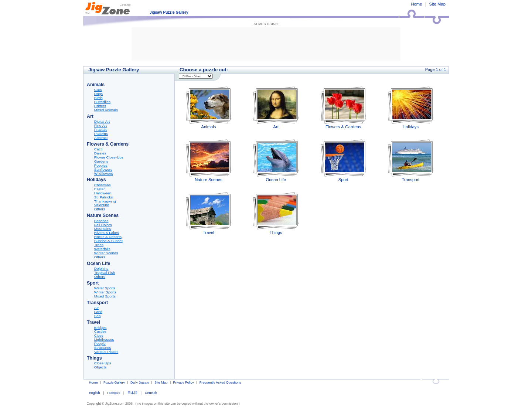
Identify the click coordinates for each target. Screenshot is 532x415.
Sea (98, 316)
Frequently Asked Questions (220, 382)
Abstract (101, 138)
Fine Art (100, 126)
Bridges (100, 328)
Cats (98, 90)
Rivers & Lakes (107, 233)
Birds (98, 98)
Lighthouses (104, 340)
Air (96, 308)
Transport (411, 161)
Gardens (101, 161)
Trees (99, 245)
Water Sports (105, 288)
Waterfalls (102, 249)
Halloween (103, 193)
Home (416, 4)
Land (98, 312)
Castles (100, 331)
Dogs (98, 94)
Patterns (101, 134)
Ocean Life (276, 161)
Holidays (411, 108)
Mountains (103, 229)
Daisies (100, 153)
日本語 (132, 393)
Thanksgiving (105, 201)
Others (100, 209)
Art (276, 108)
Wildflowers (104, 174)
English (95, 393)
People (100, 344)
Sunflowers (103, 170)
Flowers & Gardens (343, 108)
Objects (100, 367)
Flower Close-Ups (109, 157)
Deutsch (151, 393)
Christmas (103, 185)
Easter (100, 189)
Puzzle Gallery (114, 382)
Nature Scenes (209, 161)
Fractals (101, 130)
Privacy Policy (184, 382)
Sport (343, 161)
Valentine (102, 205)
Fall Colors (103, 225)
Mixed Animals (106, 110)
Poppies (101, 166)
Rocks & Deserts (108, 237)
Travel (209, 213)
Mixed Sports (105, 296)
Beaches (101, 221)
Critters (100, 106)
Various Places (106, 352)
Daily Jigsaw (140, 382)
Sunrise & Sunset (108, 241)
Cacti (98, 149)
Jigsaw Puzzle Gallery (169, 12)
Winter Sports (105, 292)
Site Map (437, 4)
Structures (103, 348)
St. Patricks (103, 197)
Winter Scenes (106, 253)
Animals (209, 108)
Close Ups (103, 363)
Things (276, 213)
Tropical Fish (105, 273)
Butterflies (102, 102)
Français (114, 393)
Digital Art (102, 122)
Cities (99, 336)
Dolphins (101, 269)
